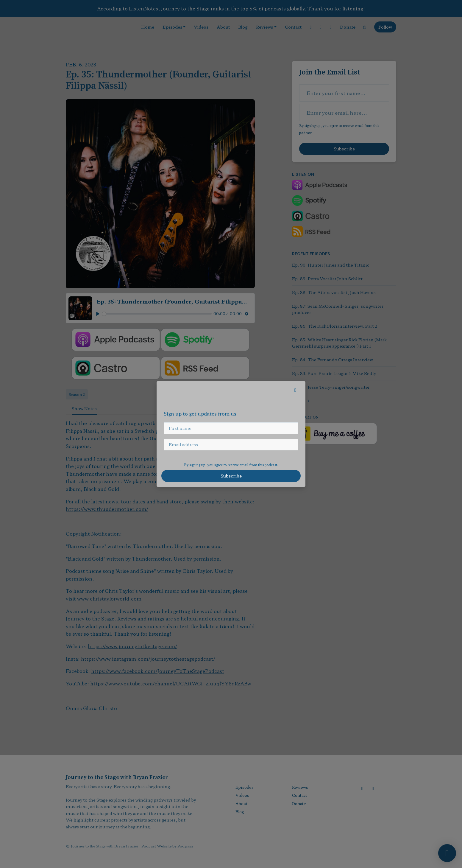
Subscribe (231, 476)
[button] (295, 390)
